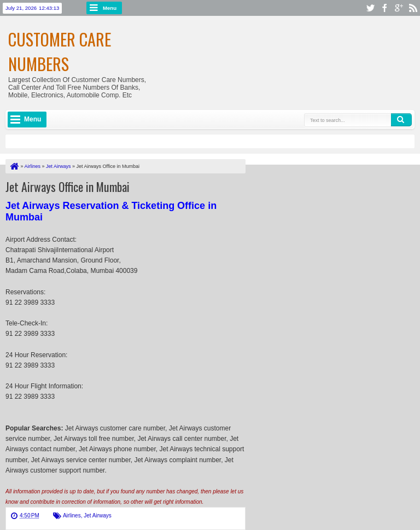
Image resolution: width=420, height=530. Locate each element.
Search (401, 120)
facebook (384, 8)
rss (413, 8)
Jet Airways (98, 516)
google (399, 8)
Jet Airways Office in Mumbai (68, 187)
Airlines (72, 516)
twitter (370, 8)
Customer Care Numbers (60, 51)
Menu (110, 8)
